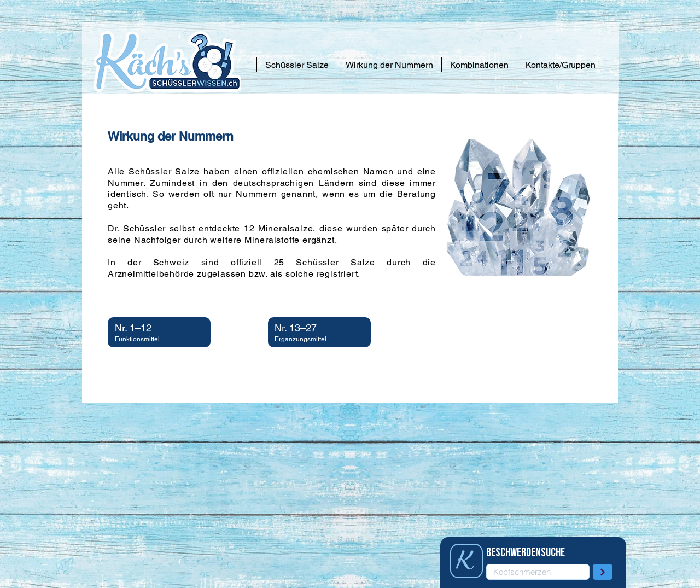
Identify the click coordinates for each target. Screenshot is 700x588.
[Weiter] (603, 572)
